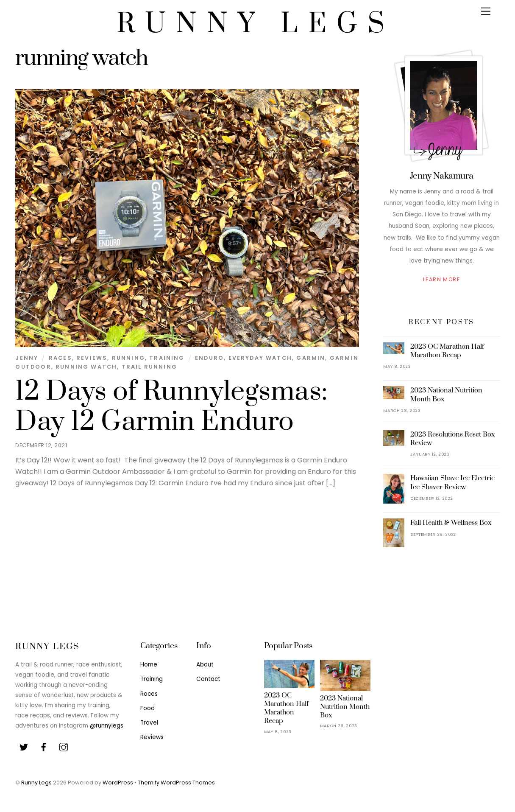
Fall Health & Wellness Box (451, 523)
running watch (86, 367)
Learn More (441, 280)
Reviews (92, 358)
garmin (311, 358)
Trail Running (149, 367)
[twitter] (24, 746)
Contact (208, 679)
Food (148, 708)
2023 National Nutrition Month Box (446, 395)
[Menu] (486, 12)
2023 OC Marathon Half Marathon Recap (447, 351)
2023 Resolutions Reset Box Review (453, 439)
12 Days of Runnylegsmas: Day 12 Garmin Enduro (171, 407)
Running (128, 358)
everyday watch (260, 358)
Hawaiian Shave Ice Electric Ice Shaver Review (452, 482)
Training (167, 358)
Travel (149, 723)
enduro (209, 358)
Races (60, 358)
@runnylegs (107, 726)
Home (149, 665)
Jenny (27, 358)
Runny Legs (36, 783)
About (205, 665)
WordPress (118, 783)
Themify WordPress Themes (176, 783)
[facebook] (44, 746)
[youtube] (64, 746)
